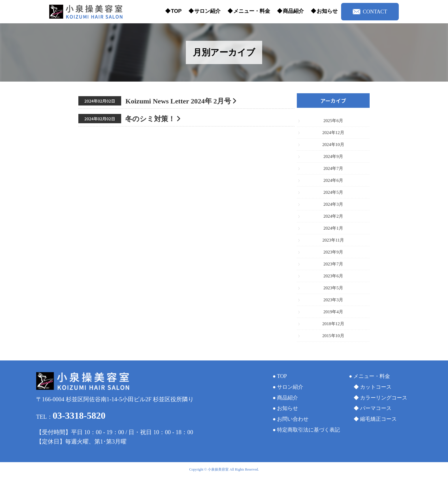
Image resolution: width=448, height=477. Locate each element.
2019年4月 (333, 312)
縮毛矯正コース (378, 419)
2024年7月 (333, 168)
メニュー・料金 (252, 11)
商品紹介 (293, 11)
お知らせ (327, 11)
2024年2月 (333, 216)
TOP (176, 11)
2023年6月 (333, 276)
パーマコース (376, 408)
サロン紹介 (207, 11)
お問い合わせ (293, 419)
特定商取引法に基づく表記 (308, 430)
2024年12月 (333, 133)
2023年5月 (333, 288)
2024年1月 (333, 228)
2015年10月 (333, 336)
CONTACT (370, 12)
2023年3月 (333, 300)
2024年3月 (333, 204)
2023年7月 (333, 264)
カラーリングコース (384, 398)
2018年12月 (333, 324)
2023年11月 (333, 240)
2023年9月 (333, 252)
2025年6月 (333, 121)
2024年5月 (333, 192)
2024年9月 (333, 156)
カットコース (376, 387)
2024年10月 (333, 145)
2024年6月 (333, 180)
